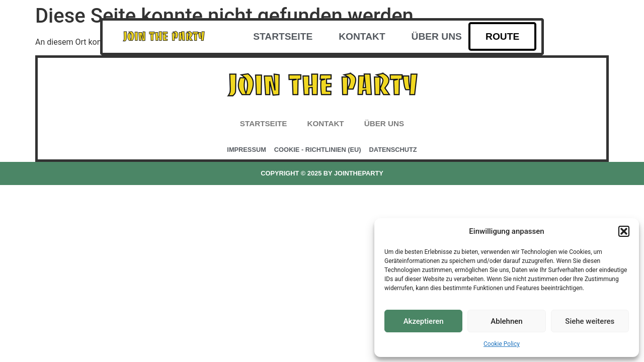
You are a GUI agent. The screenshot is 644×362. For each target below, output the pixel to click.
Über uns (437, 36)
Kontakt (362, 36)
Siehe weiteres (590, 321)
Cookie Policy (502, 344)
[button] (624, 231)
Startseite (283, 36)
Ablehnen (506, 321)
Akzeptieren (424, 321)
